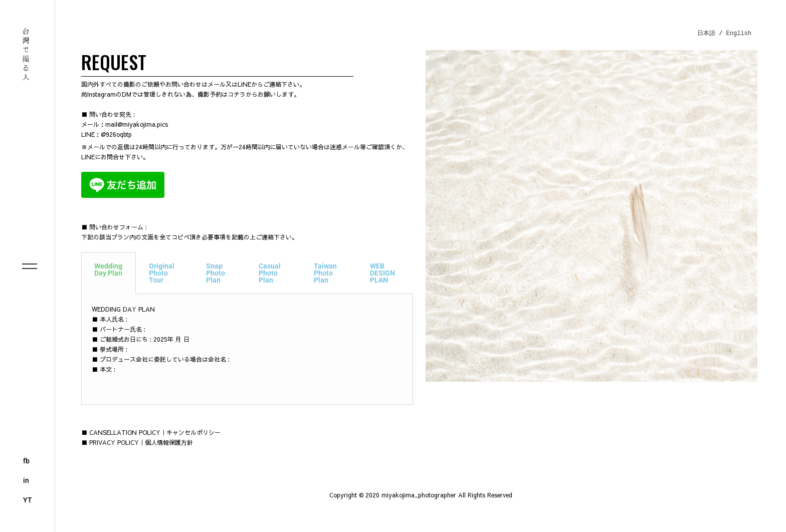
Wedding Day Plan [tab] (108, 270)
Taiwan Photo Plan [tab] (325, 273)
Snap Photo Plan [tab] (216, 273)
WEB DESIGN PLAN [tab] (382, 273)
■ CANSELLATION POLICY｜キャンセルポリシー (151, 432)
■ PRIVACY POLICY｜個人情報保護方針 (137, 442)
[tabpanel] (247, 349)
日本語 (706, 33)
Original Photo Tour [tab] (162, 273)
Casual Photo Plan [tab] (270, 273)
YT (28, 500)
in (26, 480)
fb (26, 461)
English (739, 33)
